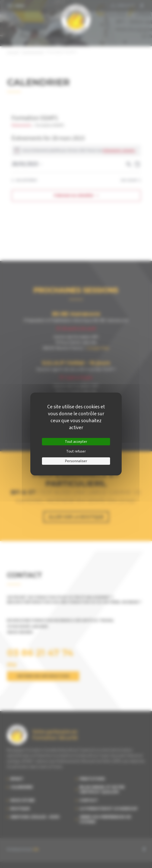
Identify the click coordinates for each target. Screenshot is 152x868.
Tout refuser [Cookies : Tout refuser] (76, 451)
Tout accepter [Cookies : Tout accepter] (76, 442)
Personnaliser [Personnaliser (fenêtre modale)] (76, 461)
